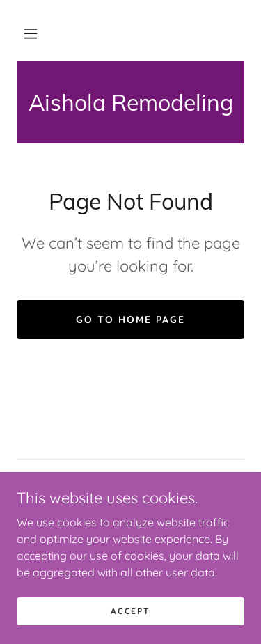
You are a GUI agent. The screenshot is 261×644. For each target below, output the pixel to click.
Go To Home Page (130, 320)
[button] (31, 33)
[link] (130, 102)
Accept (130, 611)
